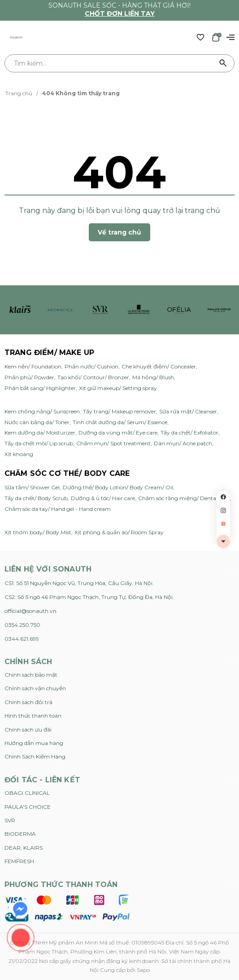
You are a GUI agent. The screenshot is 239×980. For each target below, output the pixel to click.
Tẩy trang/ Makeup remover (119, 411)
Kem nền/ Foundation (33, 366)
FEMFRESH (19, 861)
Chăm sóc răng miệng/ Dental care (184, 498)
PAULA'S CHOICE (28, 807)
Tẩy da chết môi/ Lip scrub (39, 443)
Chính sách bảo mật (31, 675)
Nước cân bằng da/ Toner (37, 422)
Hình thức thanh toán (33, 716)
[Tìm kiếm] (223, 63)
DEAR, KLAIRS (24, 848)
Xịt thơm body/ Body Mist (38, 532)
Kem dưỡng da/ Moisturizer (40, 432)
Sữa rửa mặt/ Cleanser (188, 411)
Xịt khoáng (19, 454)
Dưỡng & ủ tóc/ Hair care (103, 498)
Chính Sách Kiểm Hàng (35, 756)
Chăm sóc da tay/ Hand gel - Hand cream (58, 509)
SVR (10, 820)
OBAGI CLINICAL (27, 793)
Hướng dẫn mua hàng (34, 743)
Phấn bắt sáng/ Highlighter (40, 388)
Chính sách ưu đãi (28, 729)
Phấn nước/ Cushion (91, 366)
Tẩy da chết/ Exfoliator (189, 432)
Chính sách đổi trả (28, 702)
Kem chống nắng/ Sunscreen (42, 411)
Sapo (143, 970)
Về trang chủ (119, 232)
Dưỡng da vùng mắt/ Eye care (118, 432)
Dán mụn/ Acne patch (183, 443)
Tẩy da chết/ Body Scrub (36, 498)
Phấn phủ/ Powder (29, 377)
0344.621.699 (22, 639)
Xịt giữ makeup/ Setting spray (118, 388)
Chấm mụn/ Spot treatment (113, 443)
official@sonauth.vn (30, 611)
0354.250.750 (22, 625)
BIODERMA (20, 834)
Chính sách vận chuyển (35, 688)
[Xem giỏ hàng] (216, 37)
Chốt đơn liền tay (120, 13)
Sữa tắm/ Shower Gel (32, 487)
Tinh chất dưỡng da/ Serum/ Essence (120, 422)
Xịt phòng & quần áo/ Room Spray (119, 532)
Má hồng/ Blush (153, 377)
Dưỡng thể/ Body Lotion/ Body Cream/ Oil (118, 487)
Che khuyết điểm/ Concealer (159, 366)
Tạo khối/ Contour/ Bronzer (93, 377)
